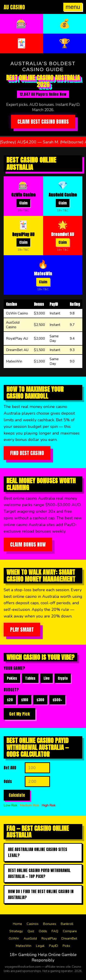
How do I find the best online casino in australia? (41, 894)
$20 (10, 700)
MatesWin (24, 946)
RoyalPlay (49, 938)
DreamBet (69, 938)
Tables (30, 678)
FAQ (55, 931)
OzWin (14, 938)
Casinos (33, 924)
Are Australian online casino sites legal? (38, 852)
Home (17, 924)
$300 (40, 700)
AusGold (30, 938)
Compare (70, 931)
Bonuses (50, 924)
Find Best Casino (27, 453)
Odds (43, 931)
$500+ (57, 700)
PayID (54, 946)
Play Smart (22, 630)
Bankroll (67, 924)
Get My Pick (19, 714)
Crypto (63, 678)
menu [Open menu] (73, 7)
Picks (66, 946)
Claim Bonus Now (28, 545)
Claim (23, 203)
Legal (40, 946)
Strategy (16, 931)
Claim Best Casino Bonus (43, 122)
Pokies (12, 678)
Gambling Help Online (39, 955)
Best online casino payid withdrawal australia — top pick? (39, 873)
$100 (25, 700)
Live (47, 678)
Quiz (31, 931)
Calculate (17, 795)
